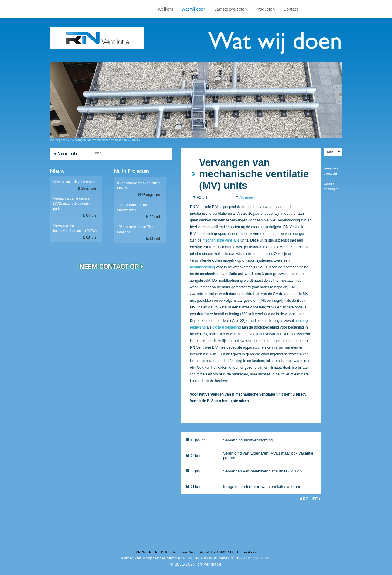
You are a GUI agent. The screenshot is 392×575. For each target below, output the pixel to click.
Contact (291, 9)
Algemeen (247, 197)
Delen (97, 153)
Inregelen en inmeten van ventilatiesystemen (262, 487)
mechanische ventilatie (221, 240)
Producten (265, 9)
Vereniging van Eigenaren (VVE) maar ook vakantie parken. (72, 204)
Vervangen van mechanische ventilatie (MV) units (105, 140)
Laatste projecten (230, 9)
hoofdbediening (202, 267)
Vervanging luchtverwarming (74, 182)
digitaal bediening (227, 327)
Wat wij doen (194, 9)
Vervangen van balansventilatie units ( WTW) (262, 471)
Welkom (165, 9)
